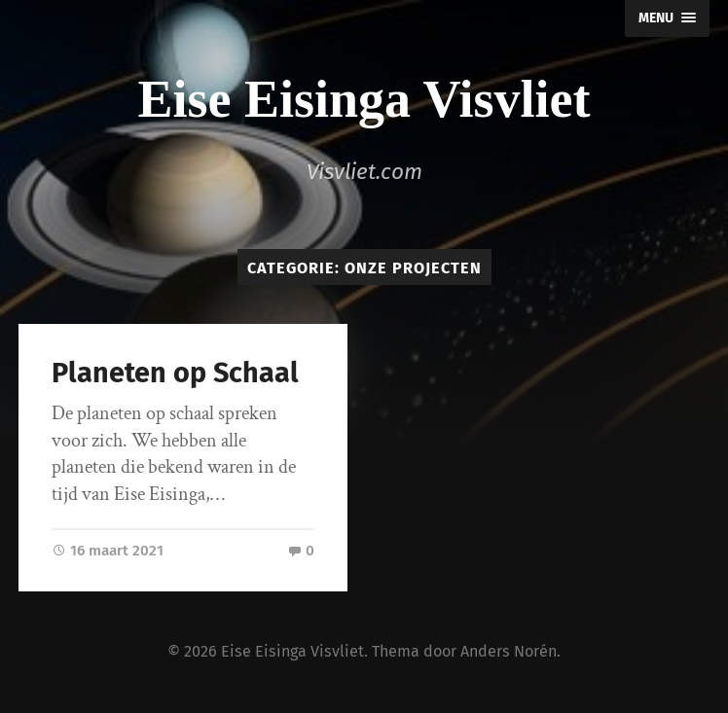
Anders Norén (509, 651)
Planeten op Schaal (175, 373)
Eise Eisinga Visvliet (364, 99)
